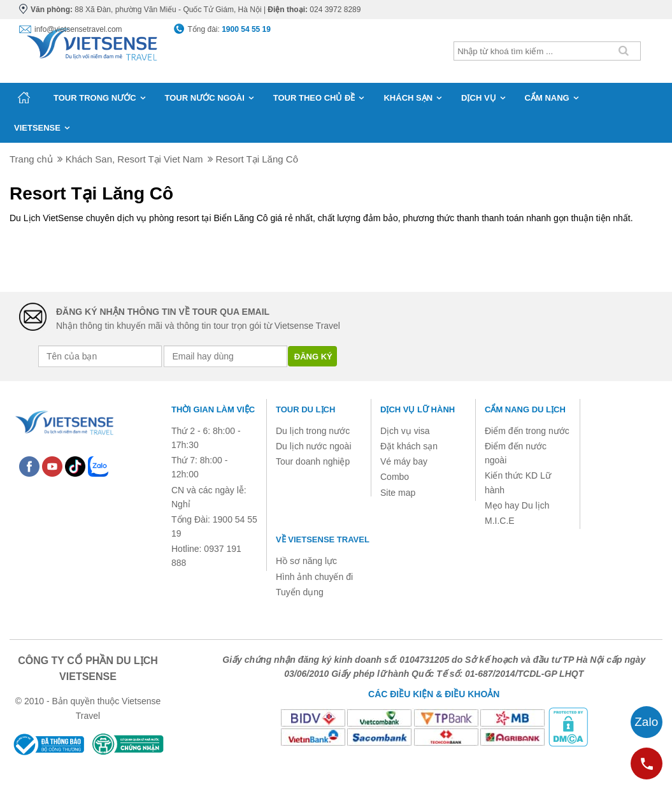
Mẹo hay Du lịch (517, 505)
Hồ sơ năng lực (306, 561)
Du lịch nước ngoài (314, 446)
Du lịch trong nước (313, 431)
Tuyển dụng (300, 592)
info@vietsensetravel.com (78, 29)
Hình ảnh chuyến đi (314, 577)
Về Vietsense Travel (323, 539)
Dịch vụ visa (405, 431)
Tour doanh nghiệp (313, 461)
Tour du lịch (305, 409)
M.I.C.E (500, 521)
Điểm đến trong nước (527, 431)
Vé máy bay (404, 461)
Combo (395, 477)
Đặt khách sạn (409, 446)
